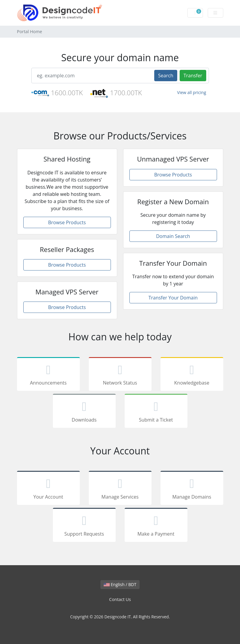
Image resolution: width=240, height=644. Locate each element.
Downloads (84, 412)
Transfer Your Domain (173, 298)
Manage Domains (192, 489)
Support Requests (84, 526)
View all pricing (192, 92)
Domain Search (173, 236)
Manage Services (120, 489)
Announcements (48, 375)
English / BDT (120, 584)
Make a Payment (156, 526)
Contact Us (120, 599)
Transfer (193, 76)
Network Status (120, 375)
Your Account (48, 489)
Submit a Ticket (156, 412)
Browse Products (67, 222)
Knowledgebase (192, 375)
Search (166, 76)
